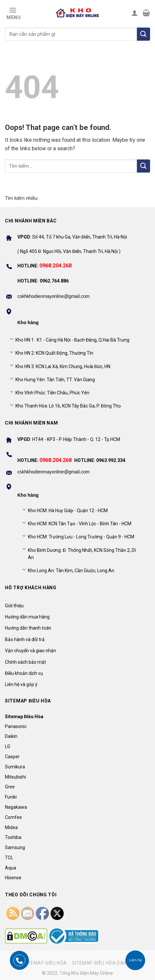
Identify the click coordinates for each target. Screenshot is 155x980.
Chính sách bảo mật (25, 662)
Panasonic (16, 726)
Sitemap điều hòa (45, 963)
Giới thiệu (14, 606)
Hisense (13, 878)
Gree (10, 787)
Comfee (13, 817)
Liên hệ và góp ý (21, 684)
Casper (12, 757)
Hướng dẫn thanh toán (28, 628)
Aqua (11, 868)
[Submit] (144, 166)
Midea (11, 827)
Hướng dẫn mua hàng (27, 617)
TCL (9, 858)
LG (8, 746)
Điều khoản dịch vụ (24, 673)
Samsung (15, 847)
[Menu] (13, 13)
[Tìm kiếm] (144, 34)
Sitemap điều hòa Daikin (102, 963)
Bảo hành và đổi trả (25, 639)
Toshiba (13, 837)
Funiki (11, 797)
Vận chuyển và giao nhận (31, 651)
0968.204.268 (55, 266)
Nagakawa (16, 807)
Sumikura (15, 767)
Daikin (11, 736)
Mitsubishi (15, 777)
